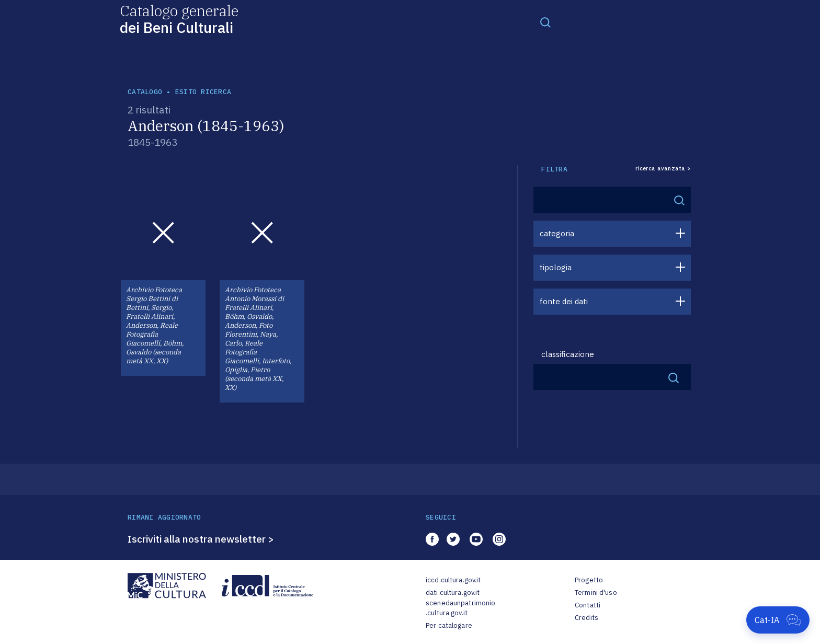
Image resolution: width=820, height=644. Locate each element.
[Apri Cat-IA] (778, 620)
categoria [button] (557, 233)
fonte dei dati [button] (564, 301)
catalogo (145, 92)
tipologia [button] (556, 267)
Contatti (588, 605)
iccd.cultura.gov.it (453, 580)
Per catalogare (449, 625)
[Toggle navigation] (545, 22)
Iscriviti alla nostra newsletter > (201, 539)
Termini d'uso (596, 593)
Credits (586, 618)
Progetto (589, 580)
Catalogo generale (179, 19)
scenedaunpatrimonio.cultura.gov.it (460, 608)
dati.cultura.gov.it (453, 593)
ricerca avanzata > (663, 169)
